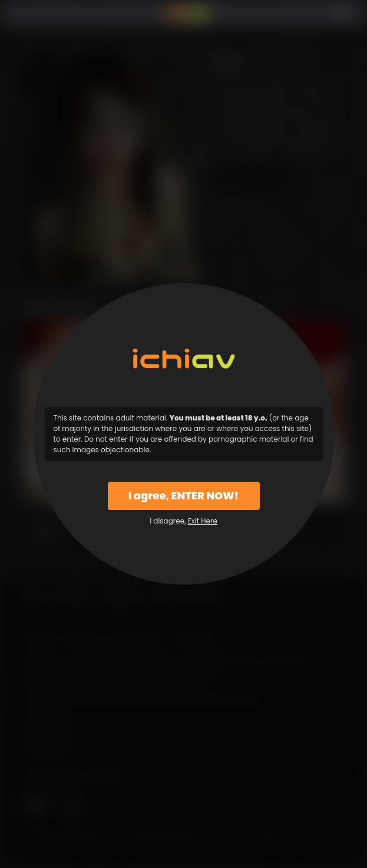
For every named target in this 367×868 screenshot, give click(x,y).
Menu (31, 13)
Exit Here (203, 521)
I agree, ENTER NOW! (183, 496)
